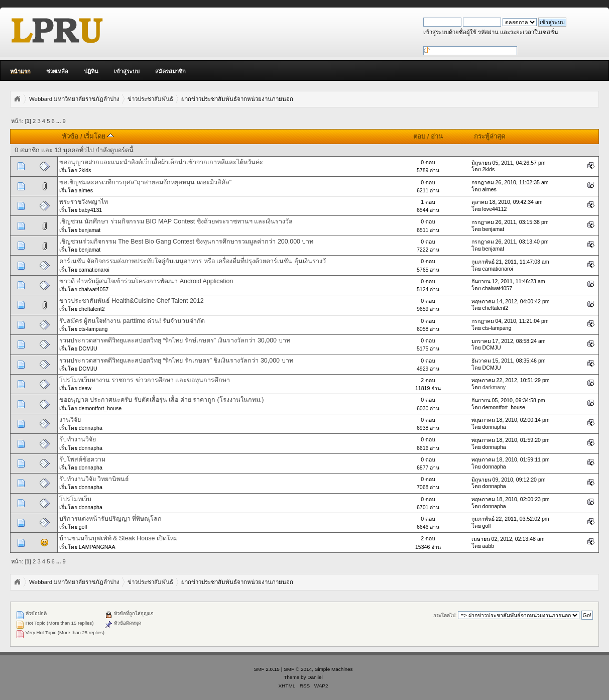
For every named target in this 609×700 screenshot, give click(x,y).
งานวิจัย (70, 420)
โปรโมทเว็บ (75, 499)
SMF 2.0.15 (267, 669)
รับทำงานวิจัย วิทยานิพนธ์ (94, 479)
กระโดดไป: (445, 615)
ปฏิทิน (91, 71)
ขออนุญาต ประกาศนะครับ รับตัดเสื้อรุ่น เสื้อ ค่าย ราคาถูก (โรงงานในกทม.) (162, 400)
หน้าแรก (20, 71)
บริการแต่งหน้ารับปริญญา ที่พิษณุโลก (110, 519)
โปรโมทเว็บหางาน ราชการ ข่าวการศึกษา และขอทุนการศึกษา (145, 380)
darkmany (494, 387)
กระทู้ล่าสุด (490, 136)
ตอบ (419, 136)
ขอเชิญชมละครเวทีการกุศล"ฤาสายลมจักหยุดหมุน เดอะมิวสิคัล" (145, 182)
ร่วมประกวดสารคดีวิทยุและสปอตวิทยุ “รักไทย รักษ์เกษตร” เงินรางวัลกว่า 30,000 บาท (175, 340)
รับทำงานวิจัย (78, 439)
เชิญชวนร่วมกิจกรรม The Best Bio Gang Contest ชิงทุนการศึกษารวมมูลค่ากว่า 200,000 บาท (187, 242)
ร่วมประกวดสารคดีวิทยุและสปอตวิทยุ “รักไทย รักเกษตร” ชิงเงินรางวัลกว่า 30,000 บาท (176, 361)
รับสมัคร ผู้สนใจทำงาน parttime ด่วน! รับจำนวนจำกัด (132, 321)
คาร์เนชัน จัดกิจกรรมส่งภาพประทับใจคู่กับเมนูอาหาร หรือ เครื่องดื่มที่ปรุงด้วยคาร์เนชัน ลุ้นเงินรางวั (193, 261)
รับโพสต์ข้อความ (82, 459)
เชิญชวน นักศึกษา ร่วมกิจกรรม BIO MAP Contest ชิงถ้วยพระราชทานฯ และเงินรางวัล (176, 221)
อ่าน (437, 136)
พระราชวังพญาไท (84, 202)
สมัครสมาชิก (170, 71)
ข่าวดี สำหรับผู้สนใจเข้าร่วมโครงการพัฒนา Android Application (146, 281)
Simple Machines (334, 669)
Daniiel (315, 677)
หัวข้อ (70, 136)
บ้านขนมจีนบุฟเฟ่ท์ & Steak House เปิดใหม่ (118, 538)
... (59, 121)
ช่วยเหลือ (57, 71)
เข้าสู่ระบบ (127, 71)
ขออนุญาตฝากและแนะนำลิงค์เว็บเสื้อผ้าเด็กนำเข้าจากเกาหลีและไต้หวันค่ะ (161, 162)
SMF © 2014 (298, 669)
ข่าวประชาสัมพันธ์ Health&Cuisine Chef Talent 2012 (132, 301)
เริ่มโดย (99, 136)
